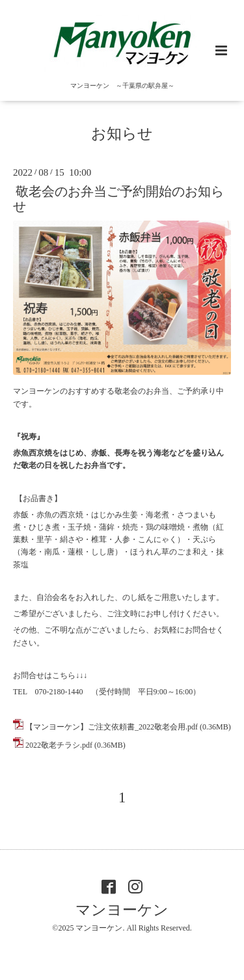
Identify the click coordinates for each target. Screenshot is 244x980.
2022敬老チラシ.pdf (59, 745)
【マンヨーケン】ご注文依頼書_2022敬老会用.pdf (112, 727)
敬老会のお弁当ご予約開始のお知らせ (118, 199)
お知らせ (122, 134)
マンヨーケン (122, 910)
